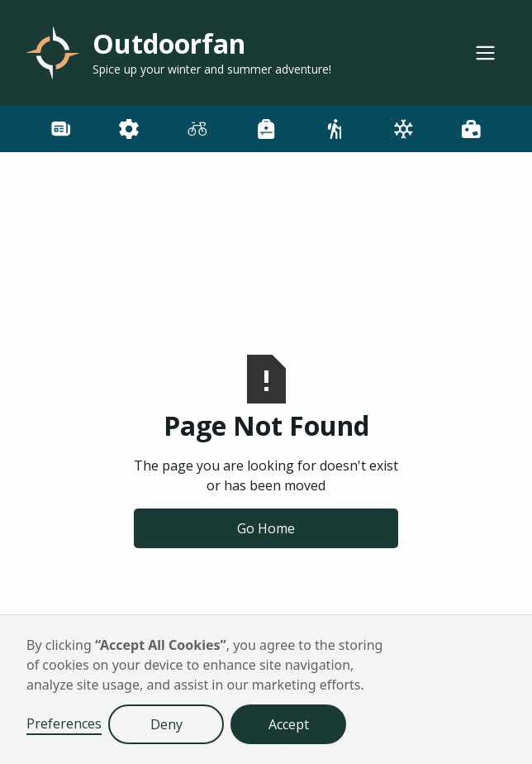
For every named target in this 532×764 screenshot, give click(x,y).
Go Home (266, 528)
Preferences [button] (64, 723)
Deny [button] (166, 724)
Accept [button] (289, 724)
